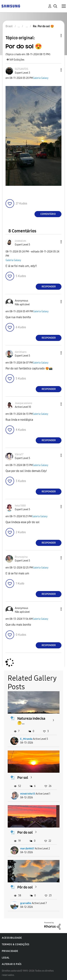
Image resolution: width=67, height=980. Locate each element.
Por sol (23, 778)
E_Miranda (26, 739)
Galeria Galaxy (41, 78)
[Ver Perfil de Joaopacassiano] (23, 403)
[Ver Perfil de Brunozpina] (21, 557)
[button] (55, 70)
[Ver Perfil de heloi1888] (20, 506)
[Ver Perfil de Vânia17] (19, 454)
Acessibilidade (12, 938)
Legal (6, 958)
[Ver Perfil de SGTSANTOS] (22, 69)
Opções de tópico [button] (55, 36)
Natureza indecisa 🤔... (31, 721)
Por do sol (25, 832)
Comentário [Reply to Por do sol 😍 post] (48, 214)
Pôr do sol (25, 887)
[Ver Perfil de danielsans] (21, 352)
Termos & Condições (16, 944)
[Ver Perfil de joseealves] (20, 241)
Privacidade (10, 951)
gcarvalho (26, 903)
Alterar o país (12, 964)
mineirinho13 (28, 794)
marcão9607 (27, 849)
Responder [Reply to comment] (49, 287)
